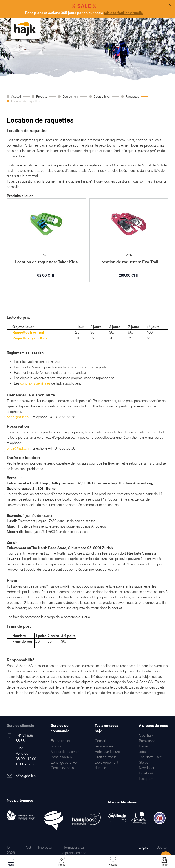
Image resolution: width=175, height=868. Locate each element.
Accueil (16, 96)
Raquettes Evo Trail (28, 332)
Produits (42, 96)
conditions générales (35, 383)
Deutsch (162, 847)
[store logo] (25, 29)
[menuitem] (65, 752)
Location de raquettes (26, 101)
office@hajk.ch (18, 417)
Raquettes (132, 96)
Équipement (70, 96)
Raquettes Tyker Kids (30, 338)
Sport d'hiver (102, 96)
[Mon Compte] (62, 861)
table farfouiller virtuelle (123, 13)
